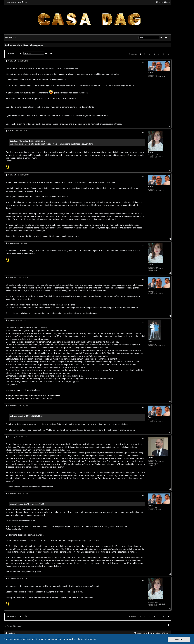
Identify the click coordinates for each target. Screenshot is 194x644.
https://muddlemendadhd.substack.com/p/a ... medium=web (33, 396)
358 (156, 460)
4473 (156, 155)
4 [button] (159, 54)
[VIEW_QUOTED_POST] (30, 141)
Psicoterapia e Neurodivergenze (24, 45)
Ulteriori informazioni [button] (86, 639)
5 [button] (163, 54)
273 (156, 75)
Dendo (150, 341)
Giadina (151, 152)
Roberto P (151, 72)
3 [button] (154, 54)
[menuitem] (24, 2)
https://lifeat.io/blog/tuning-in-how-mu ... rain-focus (29, 399)
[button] (140, 54)
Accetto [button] (179, 639)
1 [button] (145, 54)
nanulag (151, 457)
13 (155, 344)
